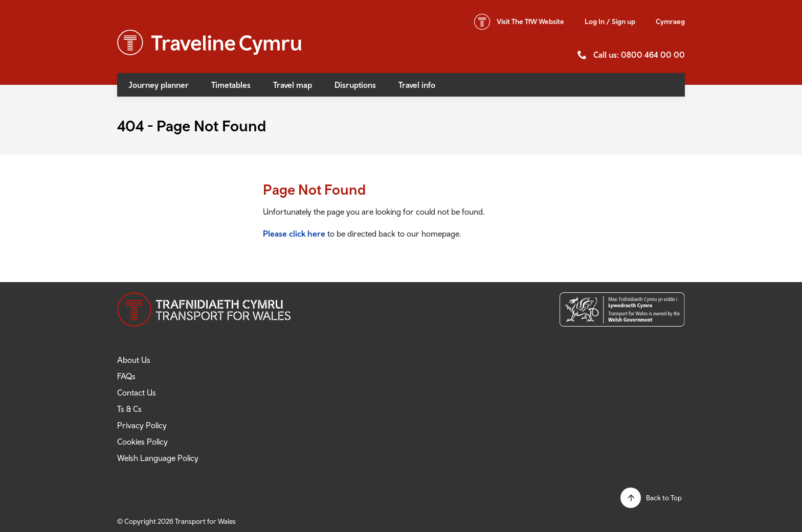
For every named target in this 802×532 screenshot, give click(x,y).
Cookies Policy (142, 442)
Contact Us (137, 392)
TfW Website (530, 21)
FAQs (126, 376)
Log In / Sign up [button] (610, 21)
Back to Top (664, 498)
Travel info (417, 85)
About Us (134, 360)
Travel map (293, 85)
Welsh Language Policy (158, 458)
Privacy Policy (142, 425)
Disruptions (355, 85)
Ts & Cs (129, 409)
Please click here (294, 234)
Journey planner (159, 85)
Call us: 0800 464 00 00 (639, 55)
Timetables (231, 85)
